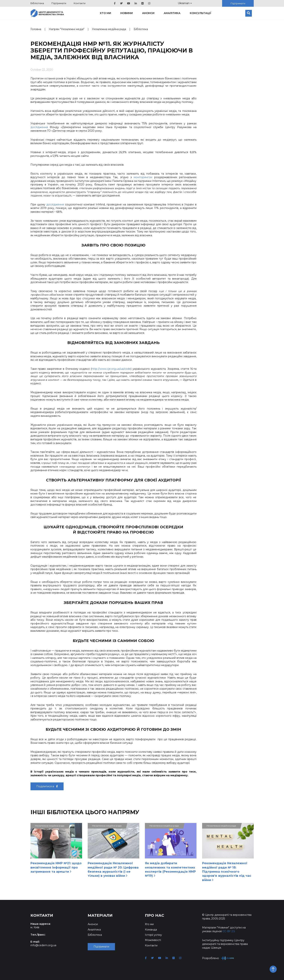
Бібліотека (37, 3)
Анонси (148, 13)
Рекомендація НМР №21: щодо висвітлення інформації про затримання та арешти (56, 867)
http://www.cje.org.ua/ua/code (111, 369)
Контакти (80, 3)
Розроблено (218, 958)
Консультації (201, 13)
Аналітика (172, 13)
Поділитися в (47, 786)
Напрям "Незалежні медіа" (67, 29)
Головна (36, 29)
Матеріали (100, 915)
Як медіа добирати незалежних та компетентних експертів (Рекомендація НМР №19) (170, 869)
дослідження (39, 127)
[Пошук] (249, 13)
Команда (151, 930)
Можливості (153, 940)
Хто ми (105, 13)
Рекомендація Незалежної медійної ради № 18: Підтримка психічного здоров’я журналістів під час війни (227, 872)
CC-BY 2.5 (229, 931)
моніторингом (142, 177)
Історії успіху (153, 935)
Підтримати (59, 3)
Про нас (155, 915)
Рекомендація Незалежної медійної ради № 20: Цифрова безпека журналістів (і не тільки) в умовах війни (113, 869)
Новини (127, 13)
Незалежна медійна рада (109, 29)
